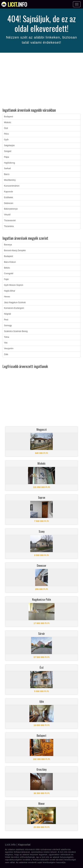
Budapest (9, 117)
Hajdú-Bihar (10, 291)
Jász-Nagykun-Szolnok (15, 302)
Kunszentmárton (12, 186)
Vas (6, 343)
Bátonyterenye (11, 209)
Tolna (7, 337)
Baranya (8, 245)
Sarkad (7, 168)
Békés (7, 268)
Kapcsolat (24, 845)
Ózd (6, 128)
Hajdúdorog (10, 163)
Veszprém (9, 348)
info (17, 4)
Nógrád (8, 314)
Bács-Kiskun (10, 262)
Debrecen (9, 203)
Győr (6, 140)
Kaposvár (9, 192)
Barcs (7, 174)
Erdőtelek (9, 197)
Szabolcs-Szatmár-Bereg (16, 331)
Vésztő (7, 215)
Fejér (6, 279)
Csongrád (9, 273)
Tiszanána (9, 226)
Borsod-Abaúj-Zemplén (15, 250)
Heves (7, 297)
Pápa (7, 157)
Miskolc (8, 122)
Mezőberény (10, 180)
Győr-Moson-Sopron (14, 285)
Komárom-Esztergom (14, 308)
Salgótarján (9, 145)
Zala (6, 354)
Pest (6, 320)
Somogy (8, 325)
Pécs (6, 134)
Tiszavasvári (10, 220)
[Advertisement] (41, 81)
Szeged (8, 151)
